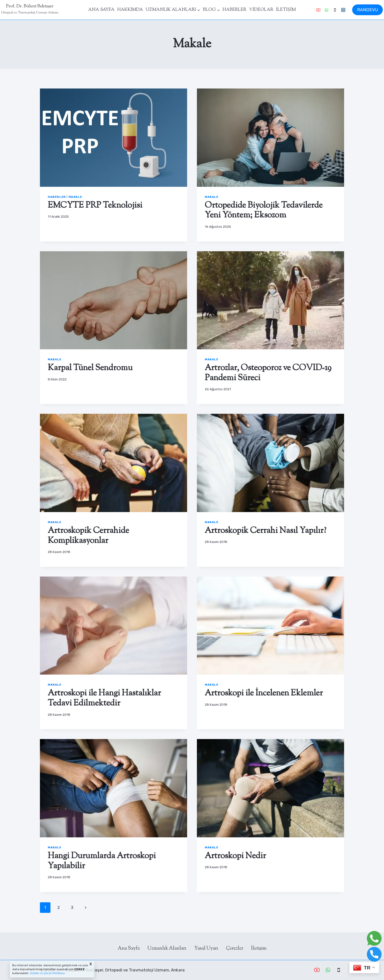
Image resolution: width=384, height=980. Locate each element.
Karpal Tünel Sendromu (90, 368)
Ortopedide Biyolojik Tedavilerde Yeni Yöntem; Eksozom (264, 211)
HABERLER (234, 10)
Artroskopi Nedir (235, 856)
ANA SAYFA (101, 10)
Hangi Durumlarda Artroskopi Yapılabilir (102, 861)
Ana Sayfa (129, 949)
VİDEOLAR (261, 10)
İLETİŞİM (286, 10)
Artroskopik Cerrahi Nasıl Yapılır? (265, 531)
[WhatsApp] (326, 10)
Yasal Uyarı (206, 949)
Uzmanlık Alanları (167, 949)
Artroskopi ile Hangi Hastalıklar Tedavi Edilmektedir (104, 698)
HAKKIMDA (130, 10)
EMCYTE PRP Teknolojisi (95, 206)
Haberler (57, 197)
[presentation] (114, 138)
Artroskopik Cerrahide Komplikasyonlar (88, 536)
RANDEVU (367, 10)
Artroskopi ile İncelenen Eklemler (264, 693)
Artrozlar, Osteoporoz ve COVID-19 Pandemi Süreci (268, 373)
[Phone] (335, 10)
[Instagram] (343, 10)
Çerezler (235, 949)
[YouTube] (318, 10)
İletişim (259, 949)
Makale (75, 197)
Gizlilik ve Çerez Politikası (47, 973)
